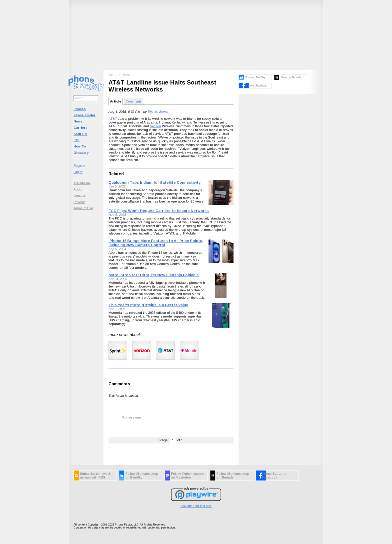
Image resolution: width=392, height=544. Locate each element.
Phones (80, 109)
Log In (78, 172)
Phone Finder (84, 115)
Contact (79, 196)
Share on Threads (291, 77)
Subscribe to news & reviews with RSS (95, 475)
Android (80, 134)
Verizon (155, 126)
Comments (133, 101)
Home (113, 75)
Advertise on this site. (196, 506)
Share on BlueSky (255, 77)
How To (80, 146)
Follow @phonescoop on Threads (233, 475)
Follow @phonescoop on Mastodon (187, 475)
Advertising (82, 183)
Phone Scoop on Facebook (275, 475)
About (78, 189)
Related (116, 174)
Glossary (81, 153)
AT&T (113, 119)
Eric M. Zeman (158, 112)
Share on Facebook (256, 86)
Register (79, 166)
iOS (76, 140)
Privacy (79, 202)
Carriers (80, 128)
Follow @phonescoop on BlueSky (142, 475)
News (78, 121)
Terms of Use (83, 208)
